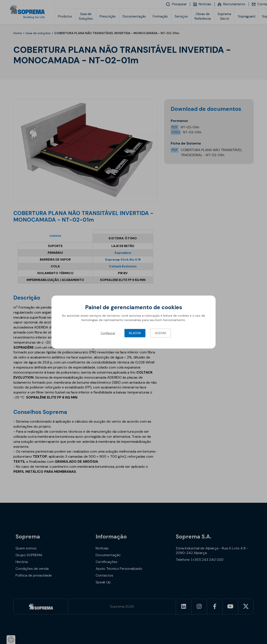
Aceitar (161, 333)
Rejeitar (135, 333)
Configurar (108, 333)
